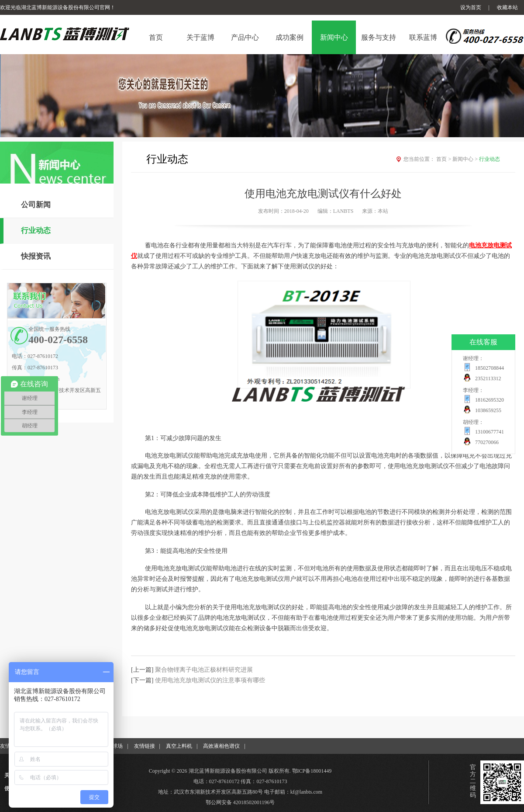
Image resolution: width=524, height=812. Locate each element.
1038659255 (488, 410)
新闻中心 (466, 159)
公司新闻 (36, 205)
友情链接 (145, 746)
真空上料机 (179, 746)
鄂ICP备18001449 (312, 771)
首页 (444, 159)
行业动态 (36, 231)
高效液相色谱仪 (221, 746)
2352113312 (488, 378)
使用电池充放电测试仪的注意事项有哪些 (210, 680)
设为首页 (471, 7)
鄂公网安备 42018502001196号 (240, 802)
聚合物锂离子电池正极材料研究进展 (204, 670)
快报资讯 (36, 256)
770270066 (487, 442)
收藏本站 (507, 7)
